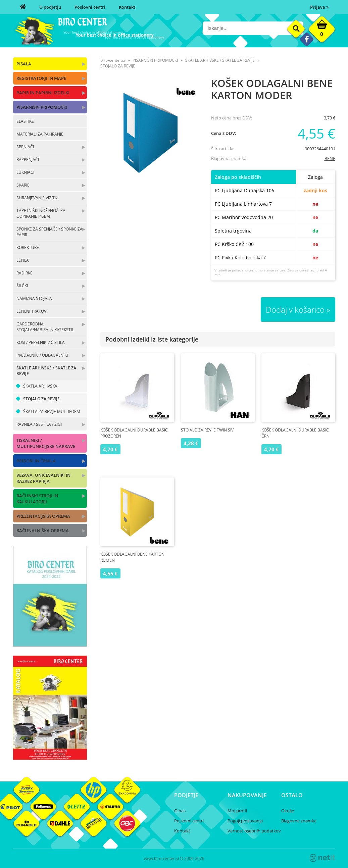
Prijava (319, 7)
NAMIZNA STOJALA (34, 298)
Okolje (288, 811)
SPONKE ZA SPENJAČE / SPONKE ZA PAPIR (49, 232)
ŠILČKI (22, 286)
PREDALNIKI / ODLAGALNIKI (42, 355)
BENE (330, 158)
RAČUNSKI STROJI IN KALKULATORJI (37, 499)
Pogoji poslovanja (245, 821)
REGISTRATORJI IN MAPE (41, 78)
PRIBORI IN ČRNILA (36, 461)
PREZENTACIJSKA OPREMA (43, 516)
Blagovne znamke (299, 821)
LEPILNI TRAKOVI (32, 311)
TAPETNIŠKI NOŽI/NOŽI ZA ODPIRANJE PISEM (41, 213)
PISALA (24, 64)
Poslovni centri (90, 7)
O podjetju (50, 7)
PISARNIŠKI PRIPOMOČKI (42, 107)
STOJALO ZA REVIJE (41, 399)
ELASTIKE (25, 121)
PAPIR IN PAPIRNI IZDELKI (43, 93)
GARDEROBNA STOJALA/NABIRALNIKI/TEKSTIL (45, 327)
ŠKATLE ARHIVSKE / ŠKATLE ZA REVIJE (46, 371)
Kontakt (127, 7)
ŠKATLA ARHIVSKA (40, 386)
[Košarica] (322, 31)
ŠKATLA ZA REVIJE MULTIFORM (52, 412)
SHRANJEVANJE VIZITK (37, 198)
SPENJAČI (25, 147)
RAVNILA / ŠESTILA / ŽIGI (39, 424)
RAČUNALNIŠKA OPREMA (43, 530)
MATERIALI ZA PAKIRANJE (40, 134)
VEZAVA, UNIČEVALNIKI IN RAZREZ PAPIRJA (43, 478)
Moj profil (237, 811)
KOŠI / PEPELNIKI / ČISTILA (41, 342)
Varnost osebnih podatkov (254, 831)
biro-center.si (113, 60)
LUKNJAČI (25, 172)
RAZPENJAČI (28, 160)
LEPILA (23, 260)
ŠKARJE (23, 185)
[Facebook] (307, 39)
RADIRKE (24, 273)
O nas (180, 811)
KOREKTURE (28, 247)
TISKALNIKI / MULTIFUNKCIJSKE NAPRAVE (46, 443)
